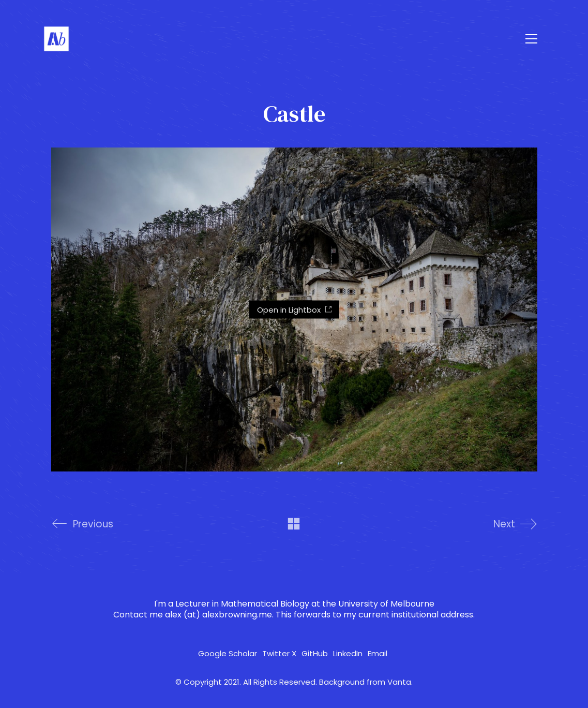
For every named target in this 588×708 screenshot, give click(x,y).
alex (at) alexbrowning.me (218, 615)
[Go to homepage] (56, 39)
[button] (531, 39)
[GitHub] (315, 654)
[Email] (378, 654)
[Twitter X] (279, 654)
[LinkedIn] (348, 654)
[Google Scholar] (228, 654)
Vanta (399, 682)
